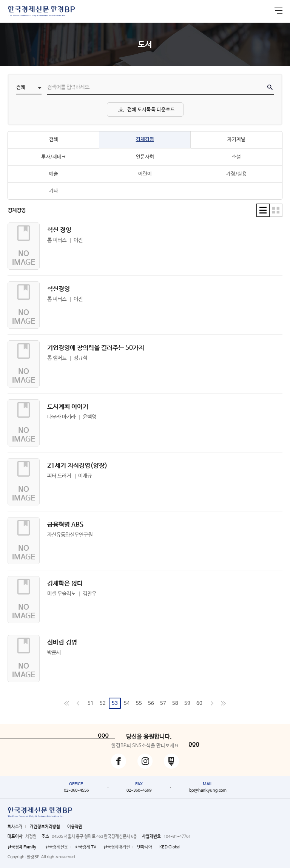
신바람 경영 (62, 643)
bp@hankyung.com (208, 791)
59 (187, 704)
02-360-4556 (76, 791)
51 (91, 704)
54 (127, 704)
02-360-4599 (139, 791)
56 (151, 704)
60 (199, 704)
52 (103, 704)
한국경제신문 (57, 847)
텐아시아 (145, 847)
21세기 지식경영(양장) (77, 466)
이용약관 (75, 827)
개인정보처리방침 (45, 827)
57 (163, 704)
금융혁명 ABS (65, 525)
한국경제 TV (86, 847)
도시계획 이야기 (68, 407)
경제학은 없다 (65, 584)
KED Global (170, 847)
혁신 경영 (59, 230)
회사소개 (15, 827)
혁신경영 (59, 289)
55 (139, 704)
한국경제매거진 (117, 847)
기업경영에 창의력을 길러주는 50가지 (96, 348)
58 (175, 704)
